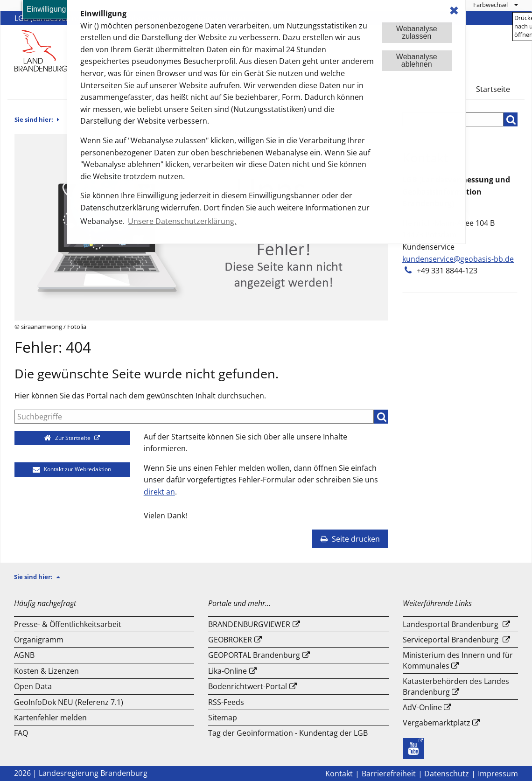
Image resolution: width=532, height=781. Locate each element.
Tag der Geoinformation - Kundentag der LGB (288, 733)
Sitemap (223, 718)
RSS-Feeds (226, 702)
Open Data (33, 686)
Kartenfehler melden (50, 718)
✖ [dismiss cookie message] (454, 10)
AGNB (24, 655)
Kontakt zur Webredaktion (72, 469)
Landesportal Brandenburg (451, 624)
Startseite (493, 89)
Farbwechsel (490, 5)
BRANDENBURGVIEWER (249, 624)
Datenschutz (447, 774)
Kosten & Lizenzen (46, 671)
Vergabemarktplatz (437, 723)
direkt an (159, 492)
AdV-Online (422, 707)
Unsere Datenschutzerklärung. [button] (182, 221)
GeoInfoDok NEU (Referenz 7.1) (69, 702)
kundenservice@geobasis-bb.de (458, 259)
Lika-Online (227, 671)
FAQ (21, 733)
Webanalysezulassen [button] (417, 32)
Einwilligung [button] (46, 9)
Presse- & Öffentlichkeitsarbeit (68, 624)
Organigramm (39, 640)
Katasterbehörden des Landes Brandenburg (456, 686)
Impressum (498, 774)
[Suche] (194, 417)
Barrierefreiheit (389, 774)
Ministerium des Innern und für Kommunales (458, 660)
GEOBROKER (230, 640)
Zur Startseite (68, 438)
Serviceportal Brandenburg (451, 640)
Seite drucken (350, 539)
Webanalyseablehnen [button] (417, 60)
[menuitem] (495, 5)
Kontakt (339, 774)
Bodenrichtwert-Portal (248, 686)
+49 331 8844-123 (447, 271)
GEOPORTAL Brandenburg (254, 655)
